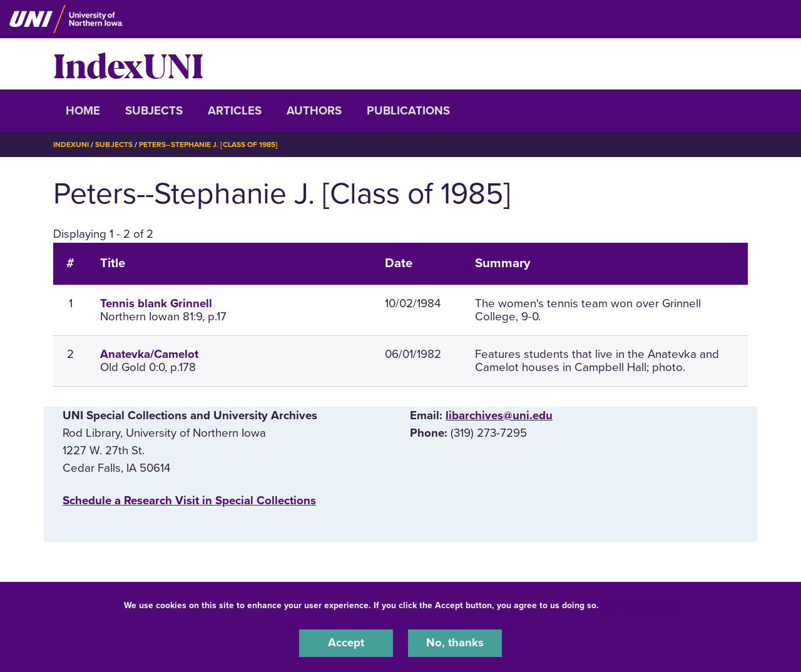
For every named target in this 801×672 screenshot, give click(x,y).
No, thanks (455, 643)
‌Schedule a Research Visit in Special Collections (189, 500)
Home (83, 111)
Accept (346, 643)
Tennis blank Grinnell (156, 303)
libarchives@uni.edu (499, 415)
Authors (314, 111)
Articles (235, 111)
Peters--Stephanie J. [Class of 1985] (208, 145)
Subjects (154, 111)
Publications (408, 111)
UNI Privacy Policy (641, 605)
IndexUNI (128, 64)
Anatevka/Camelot (149, 354)
